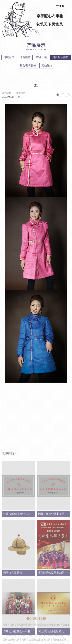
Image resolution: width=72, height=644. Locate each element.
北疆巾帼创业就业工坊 (17, 573)
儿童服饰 (25, 58)
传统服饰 (9, 58)
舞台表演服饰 (28, 66)
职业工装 (41, 58)
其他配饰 (47, 66)
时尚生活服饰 (60, 58)
